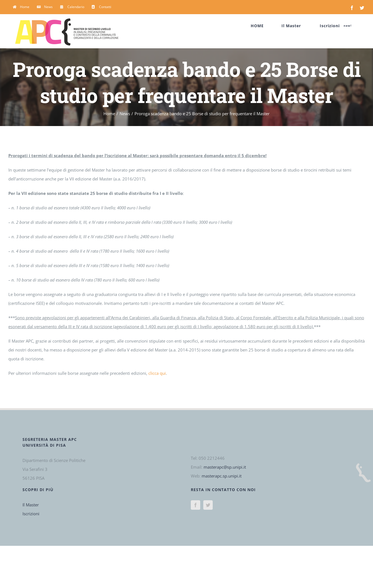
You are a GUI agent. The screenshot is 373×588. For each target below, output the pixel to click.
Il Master (31, 505)
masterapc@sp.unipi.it (225, 467)
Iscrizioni (31, 514)
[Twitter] (208, 505)
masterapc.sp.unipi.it (222, 476)
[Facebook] (196, 505)
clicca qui (157, 373)
